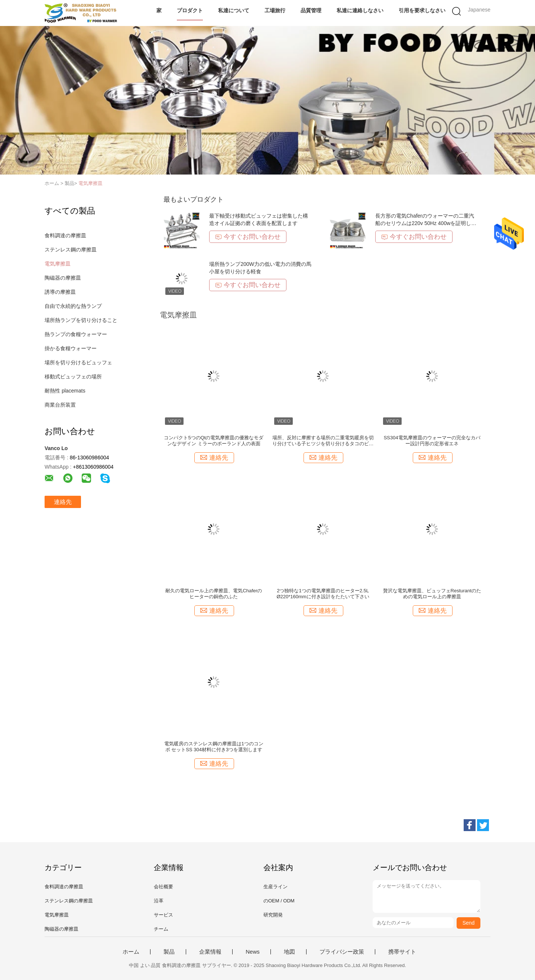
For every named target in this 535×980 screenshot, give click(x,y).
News (253, 952)
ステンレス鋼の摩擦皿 (71, 250)
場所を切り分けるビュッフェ (78, 362)
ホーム (131, 952)
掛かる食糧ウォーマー (71, 348)
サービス (163, 915)
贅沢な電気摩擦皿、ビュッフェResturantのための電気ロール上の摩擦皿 (432, 594)
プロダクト (190, 10)
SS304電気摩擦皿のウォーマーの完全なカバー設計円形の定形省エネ (432, 441)
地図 (289, 952)
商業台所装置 (60, 405)
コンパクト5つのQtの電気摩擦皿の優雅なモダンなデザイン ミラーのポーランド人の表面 (214, 441)
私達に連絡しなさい (360, 10)
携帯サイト (402, 952)
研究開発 (273, 915)
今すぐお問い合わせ (248, 237)
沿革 (159, 901)
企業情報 (210, 952)
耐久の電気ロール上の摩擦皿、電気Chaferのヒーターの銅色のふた (214, 594)
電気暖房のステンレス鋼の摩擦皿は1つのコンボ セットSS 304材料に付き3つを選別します (214, 747)
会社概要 (163, 887)
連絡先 (63, 502)
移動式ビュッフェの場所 (73, 377)
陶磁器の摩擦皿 (63, 278)
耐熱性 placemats (65, 391)
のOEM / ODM (279, 901)
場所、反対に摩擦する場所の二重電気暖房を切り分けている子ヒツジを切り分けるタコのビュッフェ (323, 441)
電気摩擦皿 (90, 183)
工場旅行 (275, 10)
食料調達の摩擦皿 (65, 235)
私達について (234, 10)
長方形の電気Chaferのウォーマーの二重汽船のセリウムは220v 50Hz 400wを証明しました (426, 223)
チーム (161, 929)
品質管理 (311, 10)
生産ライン (275, 887)
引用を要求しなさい (422, 10)
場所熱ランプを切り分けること (81, 320)
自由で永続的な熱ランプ (73, 306)
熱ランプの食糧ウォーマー (76, 334)
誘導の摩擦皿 (60, 292)
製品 (169, 952)
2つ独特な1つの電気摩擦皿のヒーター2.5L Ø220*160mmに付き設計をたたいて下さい (323, 594)
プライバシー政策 (342, 952)
